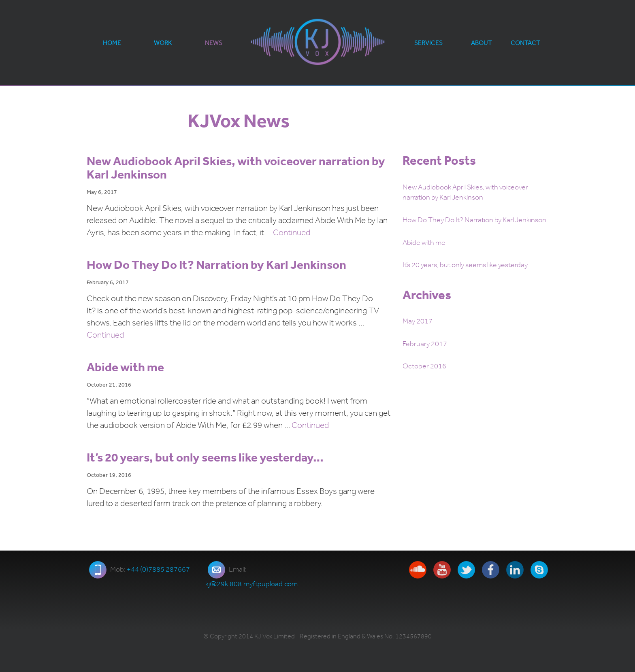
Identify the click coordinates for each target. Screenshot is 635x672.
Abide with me (125, 367)
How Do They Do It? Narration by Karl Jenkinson (216, 264)
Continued (292, 232)
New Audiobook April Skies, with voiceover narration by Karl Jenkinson (236, 167)
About (482, 43)
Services (428, 43)
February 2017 (425, 344)
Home (112, 43)
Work (163, 43)
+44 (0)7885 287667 (158, 569)
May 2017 (418, 321)
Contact (525, 43)
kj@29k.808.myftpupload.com (251, 584)
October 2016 (424, 366)
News (214, 43)
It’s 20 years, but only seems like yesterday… (205, 457)
